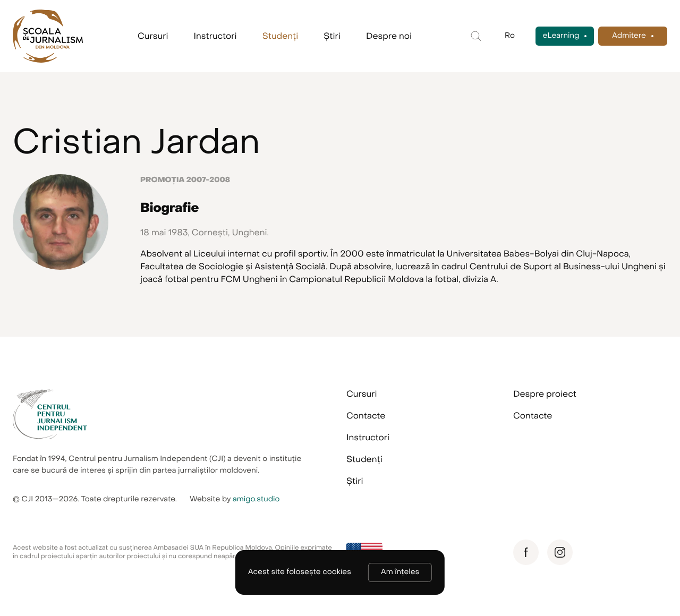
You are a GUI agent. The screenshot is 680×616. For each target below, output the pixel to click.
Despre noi (389, 36)
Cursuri (153, 36)
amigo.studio (256, 499)
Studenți (280, 36)
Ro (510, 36)
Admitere (629, 36)
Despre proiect (545, 394)
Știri (332, 36)
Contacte (366, 416)
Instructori (215, 36)
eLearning (561, 36)
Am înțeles (400, 572)
